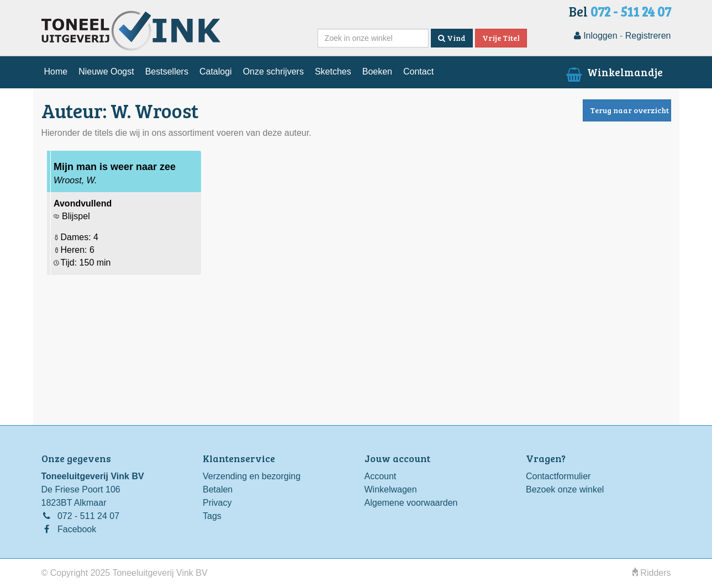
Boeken (377, 71)
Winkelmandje (613, 72)
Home (56, 71)
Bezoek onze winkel (565, 489)
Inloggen (596, 36)
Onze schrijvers (273, 71)
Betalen (218, 489)
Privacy (217, 503)
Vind (452, 38)
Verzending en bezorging (252, 476)
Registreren (648, 36)
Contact (418, 71)
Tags (212, 516)
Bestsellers (167, 71)
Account (381, 476)
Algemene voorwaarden (411, 503)
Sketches (333, 71)
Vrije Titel (501, 38)
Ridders (652, 573)
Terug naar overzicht (629, 110)
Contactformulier (558, 476)
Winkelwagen (391, 489)
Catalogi (216, 71)
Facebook (77, 529)
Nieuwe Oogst (106, 71)
